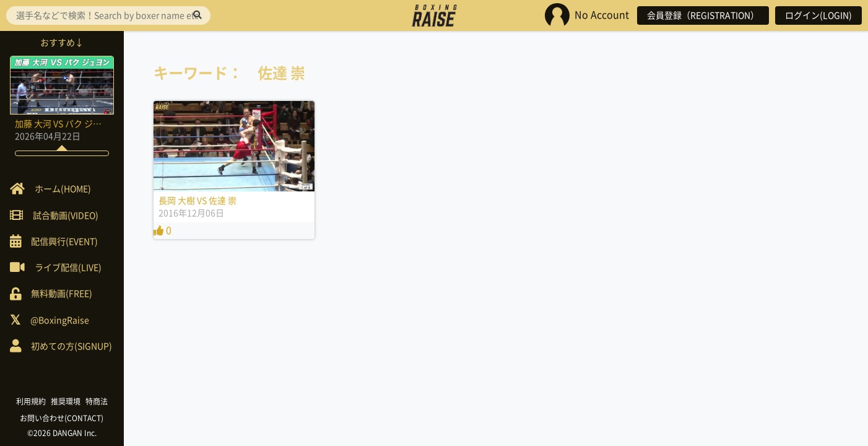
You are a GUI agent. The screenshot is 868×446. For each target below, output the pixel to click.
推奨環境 (66, 401)
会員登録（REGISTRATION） (703, 15)
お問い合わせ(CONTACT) (62, 418)
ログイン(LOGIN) (818, 15)
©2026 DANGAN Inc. (62, 433)
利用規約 (31, 401)
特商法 (97, 401)
